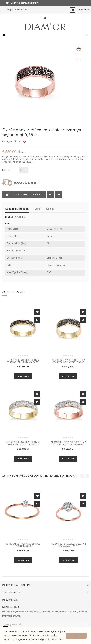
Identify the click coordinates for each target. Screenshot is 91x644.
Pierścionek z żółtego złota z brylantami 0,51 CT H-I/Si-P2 (23, 443)
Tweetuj (20, 142)
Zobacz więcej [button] (56, 639)
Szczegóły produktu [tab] (17, 209)
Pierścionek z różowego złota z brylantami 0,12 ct (68, 545)
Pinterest (25, 142)
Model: (9, 217)
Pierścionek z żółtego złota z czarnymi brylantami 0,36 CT (68, 361)
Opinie (50, 209)
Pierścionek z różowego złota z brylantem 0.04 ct (23, 545)
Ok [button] (76, 636)
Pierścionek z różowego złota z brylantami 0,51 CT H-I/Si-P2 (68, 443)
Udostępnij (15, 142)
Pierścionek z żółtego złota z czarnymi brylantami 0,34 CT (23, 361)
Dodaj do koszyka (24, 195)
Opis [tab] (38, 209)
